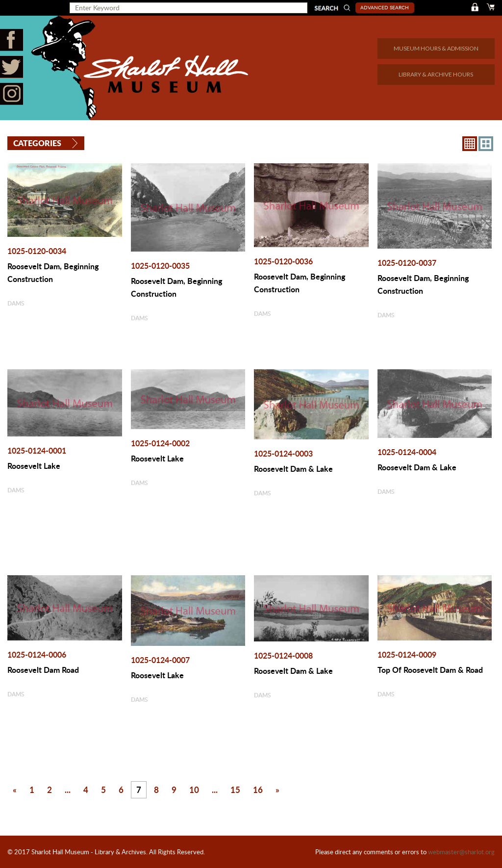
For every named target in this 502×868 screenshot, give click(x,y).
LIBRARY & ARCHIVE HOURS (436, 74)
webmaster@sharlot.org (461, 852)
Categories (37, 143)
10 (194, 790)
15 (235, 790)
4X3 (486, 144)
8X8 (470, 144)
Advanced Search (385, 7)
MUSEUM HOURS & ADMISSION (436, 48)
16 (258, 790)
